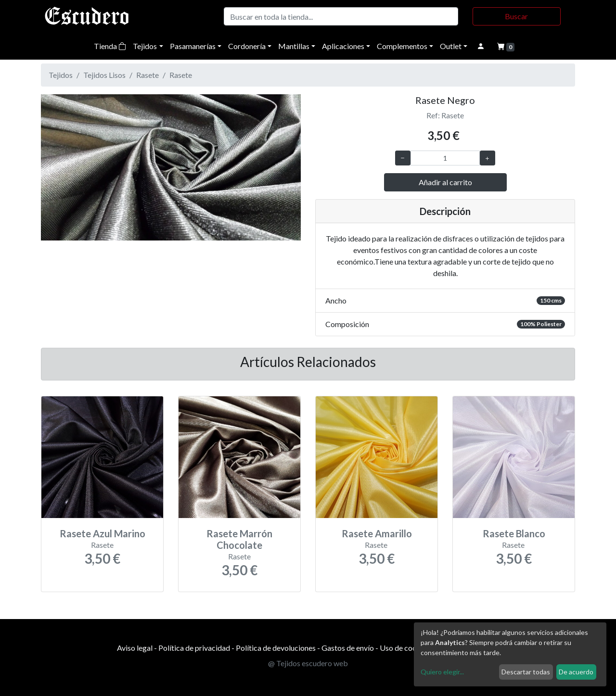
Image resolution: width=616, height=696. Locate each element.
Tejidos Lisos (104, 75)
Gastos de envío (348, 648)
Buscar (516, 16)
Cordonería (247, 46)
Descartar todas (526, 672)
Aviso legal (135, 648)
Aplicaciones (343, 46)
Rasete (148, 75)
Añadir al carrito (445, 182)
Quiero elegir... (442, 672)
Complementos (402, 46)
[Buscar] (341, 16)
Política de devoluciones (276, 648)
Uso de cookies (405, 648)
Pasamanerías (193, 46)
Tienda (110, 46)
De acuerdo (576, 672)
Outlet (451, 46)
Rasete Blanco (514, 533)
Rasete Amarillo (377, 533)
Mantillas (294, 46)
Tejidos (145, 46)
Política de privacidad (194, 648)
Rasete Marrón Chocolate (239, 539)
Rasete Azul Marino (103, 533)
